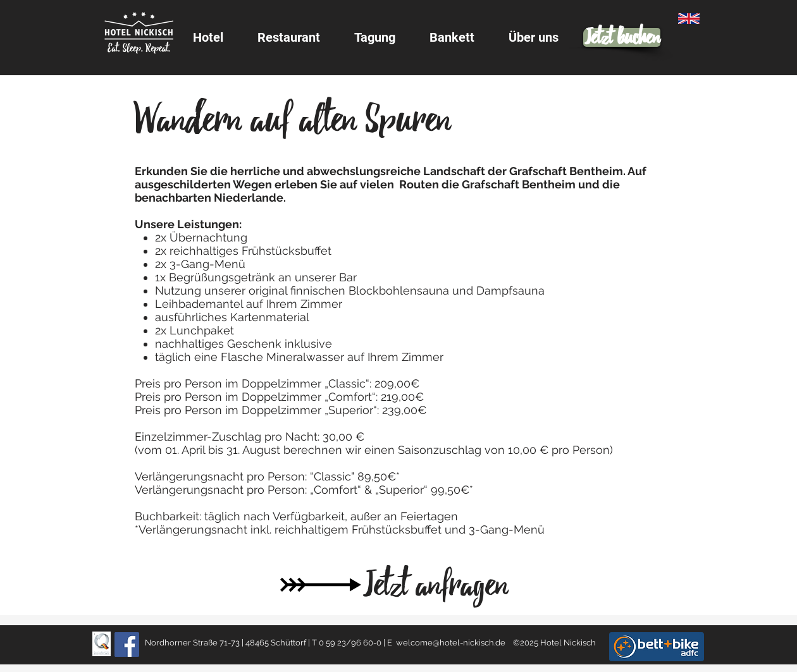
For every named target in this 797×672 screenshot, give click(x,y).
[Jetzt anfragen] (436, 585)
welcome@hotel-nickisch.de (451, 643)
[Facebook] (127, 645)
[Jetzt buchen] (622, 37)
